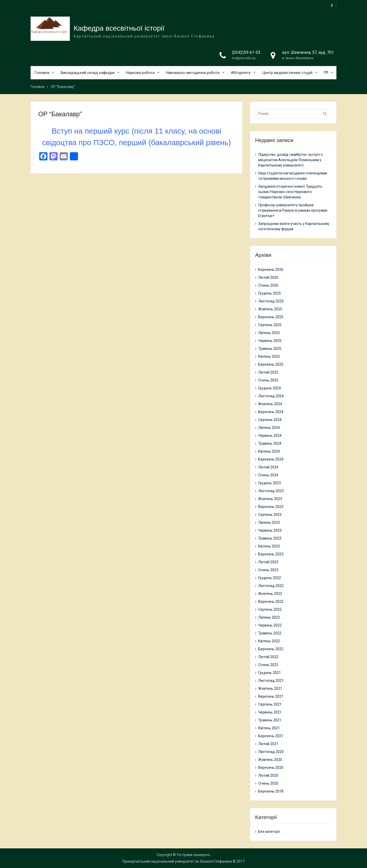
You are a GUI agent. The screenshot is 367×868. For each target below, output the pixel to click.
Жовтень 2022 (270, 594)
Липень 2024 (269, 428)
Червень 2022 (270, 625)
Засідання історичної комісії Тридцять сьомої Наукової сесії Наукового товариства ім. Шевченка (290, 192)
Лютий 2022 (268, 657)
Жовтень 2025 (270, 309)
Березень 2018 (271, 791)
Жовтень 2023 (270, 499)
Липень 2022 (269, 617)
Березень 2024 (271, 459)
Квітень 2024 (269, 451)
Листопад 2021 (271, 681)
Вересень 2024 (271, 412)
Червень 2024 (270, 436)
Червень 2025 (270, 341)
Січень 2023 (268, 570)
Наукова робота (140, 73)
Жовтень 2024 (270, 404)
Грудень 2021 (270, 673)
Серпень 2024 (270, 420)
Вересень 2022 (271, 602)
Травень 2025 (270, 349)
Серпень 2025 (270, 325)
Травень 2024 (270, 443)
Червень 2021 (270, 712)
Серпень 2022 (270, 609)
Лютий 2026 (268, 277)
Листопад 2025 (271, 301)
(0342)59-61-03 (246, 53)
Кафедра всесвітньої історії (119, 28)
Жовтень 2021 (270, 688)
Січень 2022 (268, 665)
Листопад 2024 (271, 396)
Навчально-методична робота (193, 73)
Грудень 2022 (270, 578)
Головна (42, 73)
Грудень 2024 (270, 388)
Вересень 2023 (271, 507)
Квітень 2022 (269, 641)
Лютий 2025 (268, 372)
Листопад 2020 (271, 752)
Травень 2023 (270, 538)
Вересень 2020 (271, 768)
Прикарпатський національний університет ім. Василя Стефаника (177, 861)
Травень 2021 (270, 720)
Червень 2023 (270, 530)
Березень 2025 (271, 364)
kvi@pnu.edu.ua (244, 58)
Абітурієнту (241, 73)
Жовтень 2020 (270, 760)
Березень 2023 (271, 554)
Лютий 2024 (268, 467)
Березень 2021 (271, 736)
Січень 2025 (268, 380)
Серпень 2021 (270, 704)
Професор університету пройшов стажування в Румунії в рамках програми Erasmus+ (293, 210)
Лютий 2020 (268, 775)
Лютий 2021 (268, 744)
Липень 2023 (269, 522)
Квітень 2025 (269, 356)
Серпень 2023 (270, 515)
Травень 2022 (270, 633)
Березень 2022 (271, 649)
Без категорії (269, 832)
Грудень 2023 (270, 483)
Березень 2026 (271, 270)
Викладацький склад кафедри (88, 73)
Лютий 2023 (268, 562)
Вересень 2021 (271, 696)
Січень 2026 (268, 285)
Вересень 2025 (271, 317)
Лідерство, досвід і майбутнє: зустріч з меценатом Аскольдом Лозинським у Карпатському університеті (290, 160)
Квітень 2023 (269, 546)
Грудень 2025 (270, 293)
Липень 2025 (269, 333)
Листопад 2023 (271, 491)
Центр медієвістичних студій (287, 73)
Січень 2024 (268, 475)
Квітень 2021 (269, 728)
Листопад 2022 (271, 586)
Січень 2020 (268, 783)
